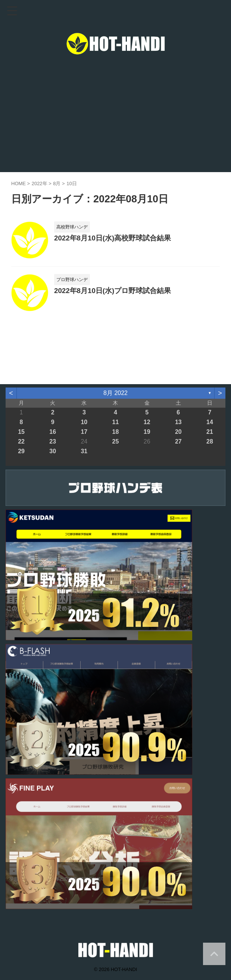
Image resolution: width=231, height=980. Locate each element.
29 (21, 451)
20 (178, 432)
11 (116, 422)
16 (53, 432)
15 (21, 432)
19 (147, 432)
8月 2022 (115, 393)
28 (210, 441)
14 (210, 422)
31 (84, 451)
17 (84, 432)
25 (116, 441)
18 (116, 432)
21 (210, 432)
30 (53, 451)
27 (178, 441)
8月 (57, 183)
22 (21, 441)
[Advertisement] (115, 116)
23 (53, 441)
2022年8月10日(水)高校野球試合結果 (113, 238)
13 (178, 422)
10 (84, 422)
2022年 (40, 183)
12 (147, 422)
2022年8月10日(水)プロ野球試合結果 (113, 291)
